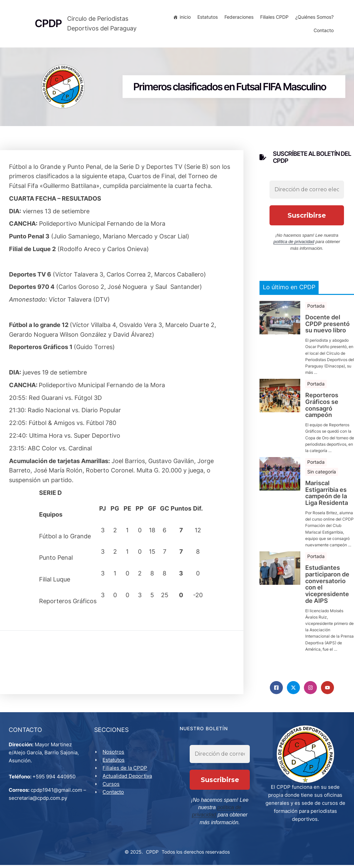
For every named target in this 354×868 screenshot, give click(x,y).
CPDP (152, 855)
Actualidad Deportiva (129, 780)
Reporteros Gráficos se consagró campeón (322, 408)
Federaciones (238, 18)
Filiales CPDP (273, 18)
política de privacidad (294, 244)
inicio (184, 18)
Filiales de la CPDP (126, 772)
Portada (316, 308)
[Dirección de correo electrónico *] (307, 192)
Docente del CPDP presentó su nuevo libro (327, 326)
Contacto (322, 32)
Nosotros (115, 756)
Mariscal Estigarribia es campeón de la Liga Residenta (327, 495)
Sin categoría (322, 474)
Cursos (112, 788)
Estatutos (206, 18)
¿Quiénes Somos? (313, 18)
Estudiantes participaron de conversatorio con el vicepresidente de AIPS (327, 587)
